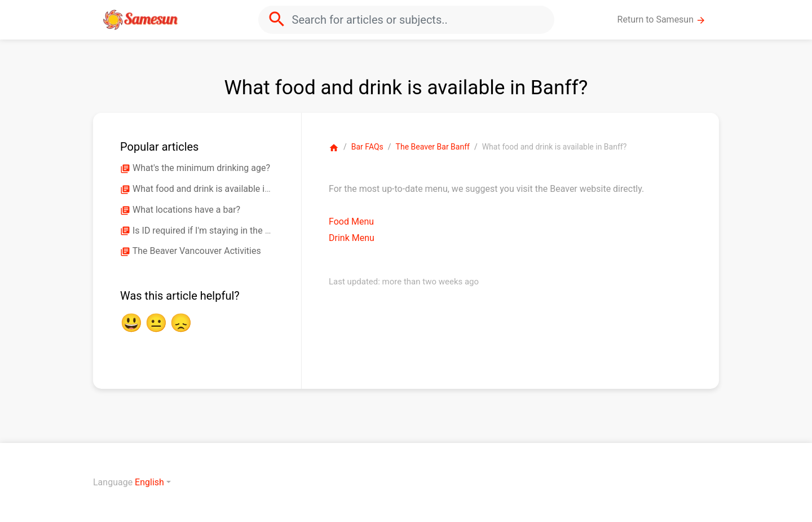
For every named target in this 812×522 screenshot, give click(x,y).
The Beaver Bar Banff (433, 147)
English (149, 482)
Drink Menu (352, 238)
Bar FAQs (367, 147)
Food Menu (351, 221)
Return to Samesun (662, 20)
